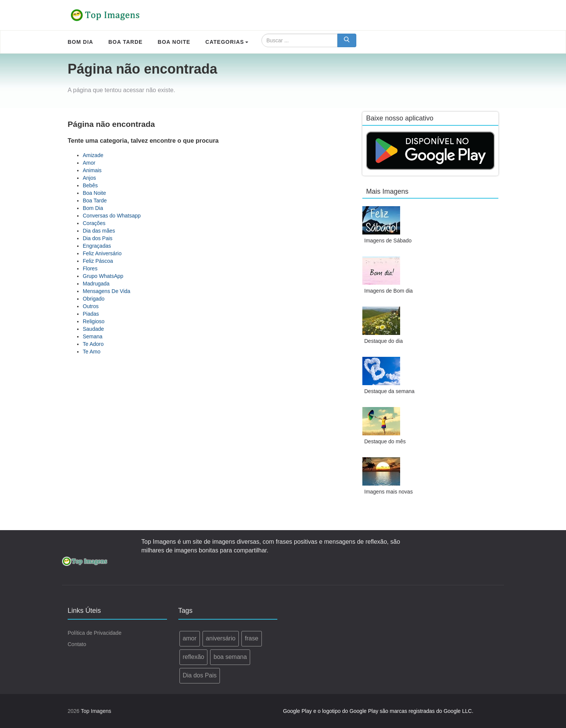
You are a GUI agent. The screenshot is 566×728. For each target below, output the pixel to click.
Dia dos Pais (98, 238)
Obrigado (94, 299)
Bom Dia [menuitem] (80, 42)
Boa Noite (94, 193)
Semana (93, 336)
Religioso (94, 321)
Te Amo (92, 352)
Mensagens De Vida (107, 291)
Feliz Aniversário (102, 253)
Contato (77, 644)
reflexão (194, 657)
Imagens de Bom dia (388, 291)
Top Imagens (96, 711)
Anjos (89, 178)
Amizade (93, 155)
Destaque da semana (389, 391)
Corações (94, 223)
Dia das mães (99, 231)
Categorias (227, 42)
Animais (92, 170)
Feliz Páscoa (98, 261)
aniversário (221, 638)
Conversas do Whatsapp (112, 216)
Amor (89, 163)
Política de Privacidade (94, 633)
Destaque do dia (384, 341)
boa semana (230, 657)
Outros (91, 306)
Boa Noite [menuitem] (174, 42)
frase (252, 638)
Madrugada (96, 284)
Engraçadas (97, 246)
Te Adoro (93, 344)
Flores (90, 268)
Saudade (93, 329)
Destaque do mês (385, 441)
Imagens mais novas (388, 492)
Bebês (90, 185)
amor (190, 638)
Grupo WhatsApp (103, 276)
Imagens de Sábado (388, 241)
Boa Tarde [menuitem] (126, 42)
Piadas (91, 314)
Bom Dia (93, 208)
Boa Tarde (95, 201)
